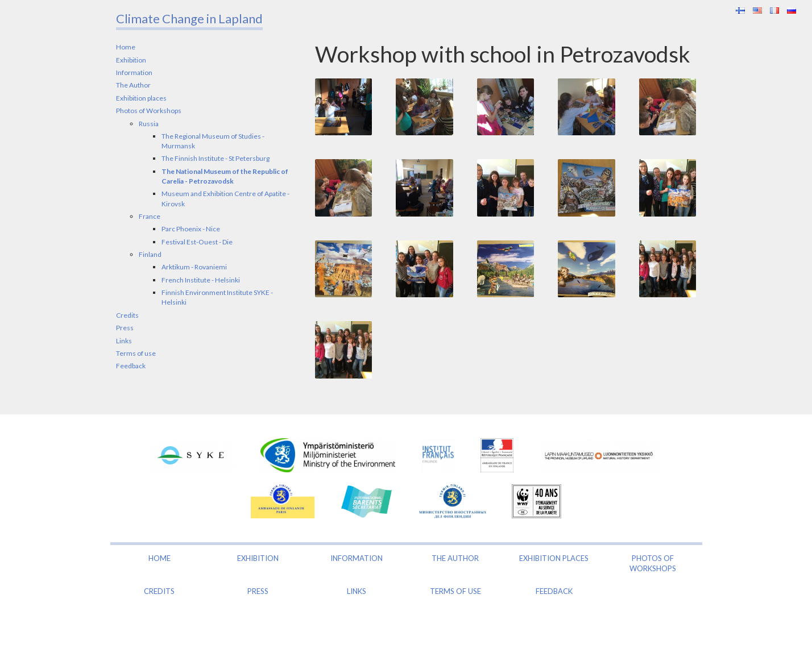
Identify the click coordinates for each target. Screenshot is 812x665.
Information (134, 72)
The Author (133, 85)
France (150, 216)
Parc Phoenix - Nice (191, 229)
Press (125, 328)
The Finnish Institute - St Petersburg (216, 158)
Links (124, 341)
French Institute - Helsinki (201, 280)
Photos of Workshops (149, 111)
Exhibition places (141, 98)
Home (126, 47)
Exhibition (131, 60)
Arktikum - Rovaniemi (194, 267)
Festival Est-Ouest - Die (197, 242)
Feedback (131, 366)
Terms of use (136, 353)
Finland (150, 254)
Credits (127, 315)
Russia (149, 124)
